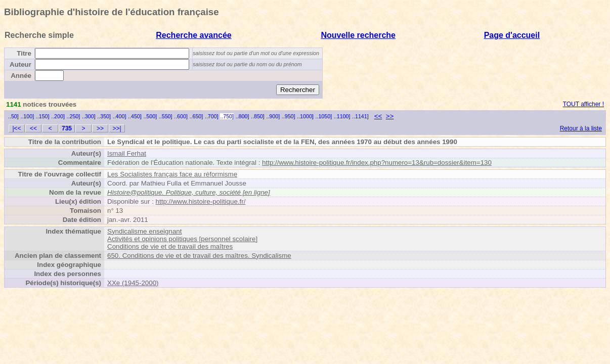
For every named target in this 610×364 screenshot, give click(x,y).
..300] (89, 116)
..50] (13, 116)
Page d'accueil (512, 35)
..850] (258, 116)
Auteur (20, 64)
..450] (135, 116)
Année (21, 76)
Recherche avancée (193, 35)
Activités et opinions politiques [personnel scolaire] (182, 239)
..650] (197, 116)
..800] (243, 116)
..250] (74, 116)
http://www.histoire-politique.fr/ (201, 201)
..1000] (305, 116)
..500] (150, 116)
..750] (227, 116)
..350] (104, 116)
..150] (43, 116)
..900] (273, 116)
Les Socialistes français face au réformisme (172, 174)
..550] (166, 116)
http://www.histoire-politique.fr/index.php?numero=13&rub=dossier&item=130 (377, 163)
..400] (120, 116)
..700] (212, 116)
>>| (117, 128)
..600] (181, 116)
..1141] (360, 116)
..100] (27, 116)
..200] (58, 116)
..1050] (324, 116)
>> (390, 116)
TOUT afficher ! (583, 104)
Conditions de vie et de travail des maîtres (170, 246)
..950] (289, 116)
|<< (16, 128)
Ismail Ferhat (127, 153)
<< (378, 116)
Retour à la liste (581, 128)
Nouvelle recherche (358, 35)
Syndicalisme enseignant (144, 231)
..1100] (342, 116)
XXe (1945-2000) (133, 283)
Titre (24, 53)
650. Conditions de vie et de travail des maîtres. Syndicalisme (199, 256)
